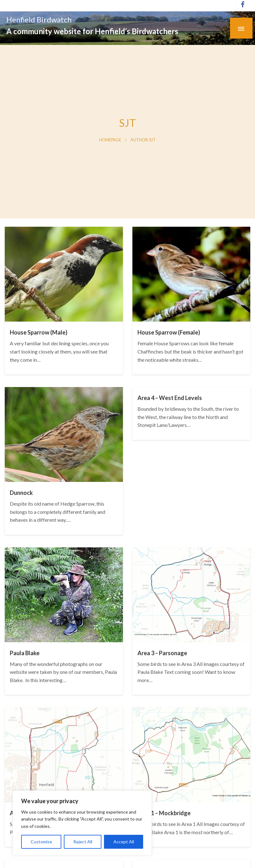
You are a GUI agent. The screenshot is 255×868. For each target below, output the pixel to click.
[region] (82, 823)
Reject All (83, 842)
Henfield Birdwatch (39, 19)
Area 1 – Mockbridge (164, 813)
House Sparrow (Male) (39, 332)
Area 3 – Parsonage (162, 653)
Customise (41, 842)
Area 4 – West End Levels (170, 398)
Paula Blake (25, 653)
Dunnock (21, 493)
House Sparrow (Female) (169, 332)
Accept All (124, 842)
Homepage (110, 140)
